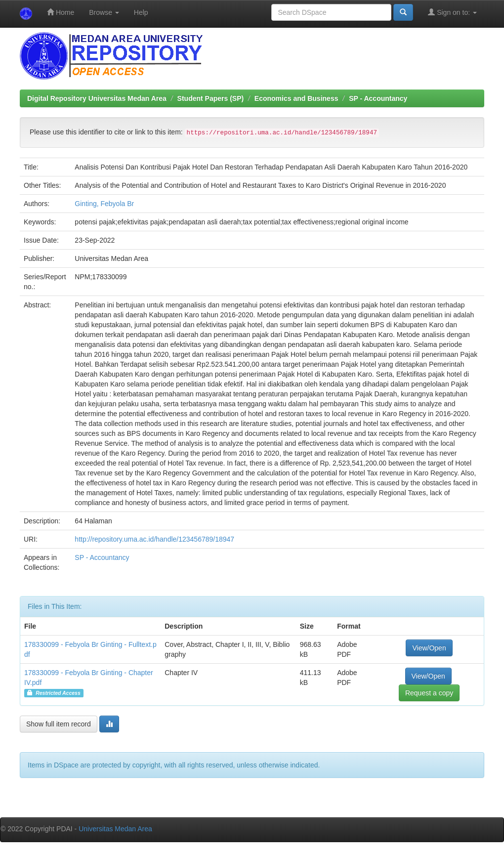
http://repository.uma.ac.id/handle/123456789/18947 (154, 539)
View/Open (429, 648)
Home (61, 12)
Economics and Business (296, 98)
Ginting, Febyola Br (104, 204)
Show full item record (59, 724)
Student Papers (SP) (211, 98)
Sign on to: (452, 12)
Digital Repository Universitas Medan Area (97, 98)
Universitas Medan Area (115, 829)
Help (141, 12)
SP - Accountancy (378, 98)
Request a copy (429, 693)
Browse (104, 12)
